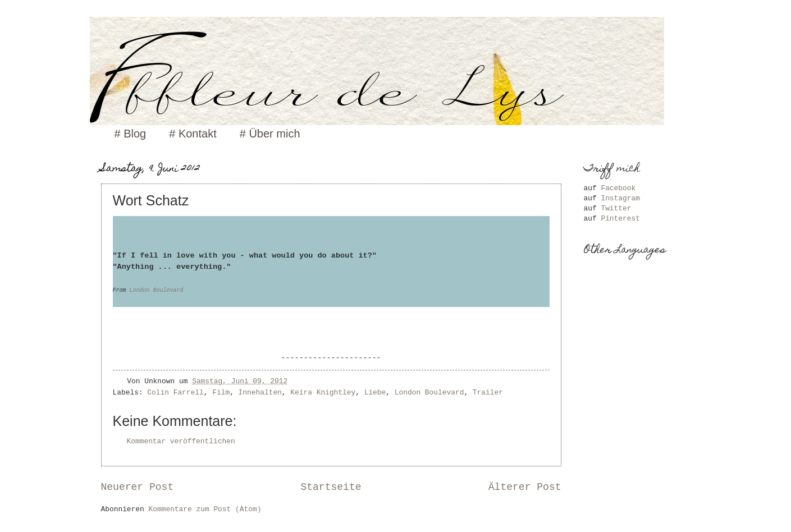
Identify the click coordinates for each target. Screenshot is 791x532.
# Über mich (270, 134)
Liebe (375, 393)
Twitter (616, 208)
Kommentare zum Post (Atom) (205, 509)
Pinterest (620, 219)
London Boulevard (157, 290)
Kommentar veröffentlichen (181, 441)
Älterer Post (525, 487)
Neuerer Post (138, 487)
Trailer (488, 393)
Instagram (620, 198)
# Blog (131, 134)
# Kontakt (193, 134)
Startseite (331, 487)
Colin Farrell (175, 393)
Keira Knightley (323, 393)
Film (221, 393)
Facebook (618, 188)
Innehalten (260, 393)
